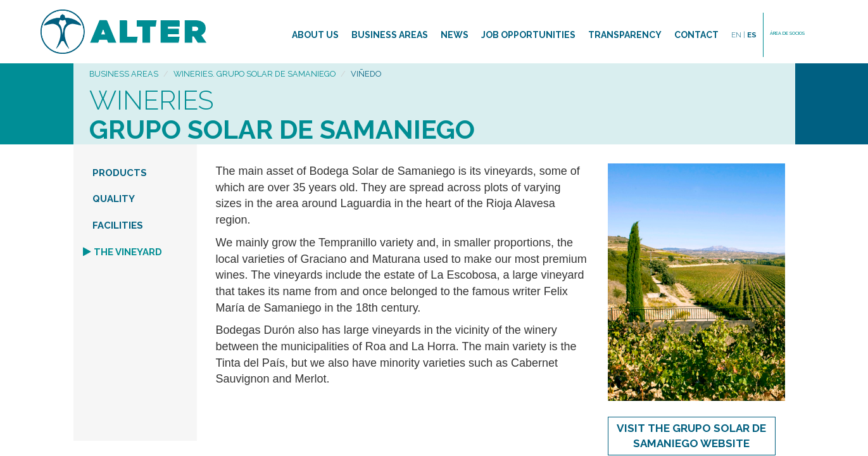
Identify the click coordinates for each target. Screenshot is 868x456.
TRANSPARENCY (625, 35)
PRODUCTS (120, 173)
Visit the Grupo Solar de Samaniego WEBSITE (691, 436)
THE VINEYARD (128, 252)
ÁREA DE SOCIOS (787, 33)
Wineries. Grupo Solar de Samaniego (255, 74)
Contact (696, 35)
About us (315, 35)
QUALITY (114, 199)
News (455, 35)
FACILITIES (118, 225)
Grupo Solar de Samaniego (282, 130)
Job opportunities (528, 35)
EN (738, 35)
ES (752, 35)
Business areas (390, 35)
